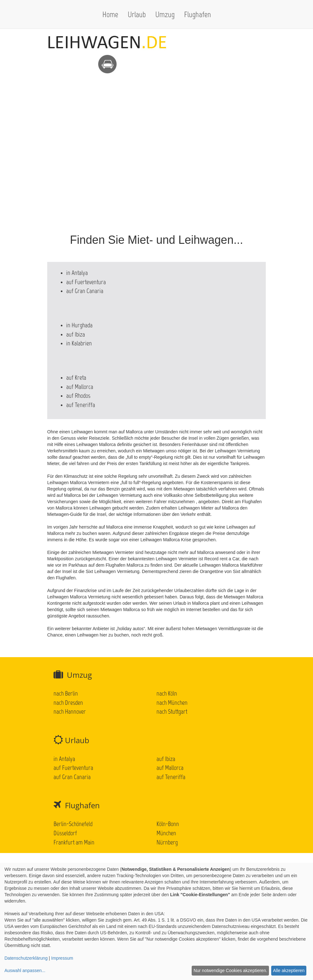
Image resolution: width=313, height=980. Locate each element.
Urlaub (137, 14)
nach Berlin (66, 693)
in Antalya (77, 273)
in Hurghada (79, 325)
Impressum (62, 958)
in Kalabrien (79, 343)
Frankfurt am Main (74, 842)
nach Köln (167, 693)
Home (110, 14)
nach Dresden (68, 703)
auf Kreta (76, 377)
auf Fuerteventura (86, 282)
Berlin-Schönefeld (73, 824)
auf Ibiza (76, 334)
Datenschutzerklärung (26, 958)
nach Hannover (70, 711)
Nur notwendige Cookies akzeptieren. (230, 970)
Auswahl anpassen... (25, 970)
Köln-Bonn (168, 824)
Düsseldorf (65, 833)
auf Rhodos (78, 396)
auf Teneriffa (81, 405)
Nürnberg (167, 842)
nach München (172, 703)
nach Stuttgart (172, 711)
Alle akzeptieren (289, 970)
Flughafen (198, 14)
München (166, 833)
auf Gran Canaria (85, 291)
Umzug (165, 14)
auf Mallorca (80, 387)
